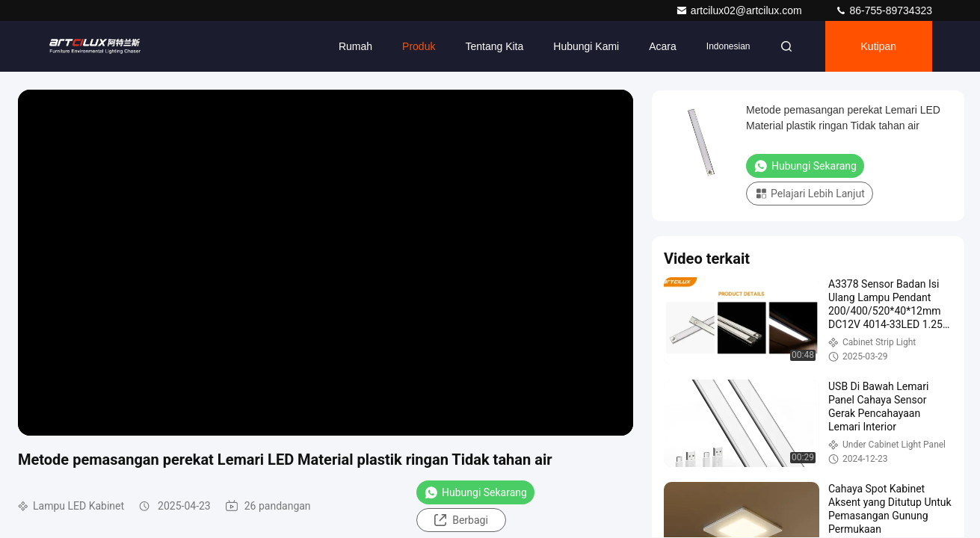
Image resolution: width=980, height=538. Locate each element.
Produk (419, 46)
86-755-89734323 (884, 10)
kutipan (879, 46)
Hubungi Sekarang (475, 492)
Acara (663, 46)
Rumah (355, 46)
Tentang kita (494, 46)
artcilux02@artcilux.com (740, 10)
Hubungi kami (586, 46)
